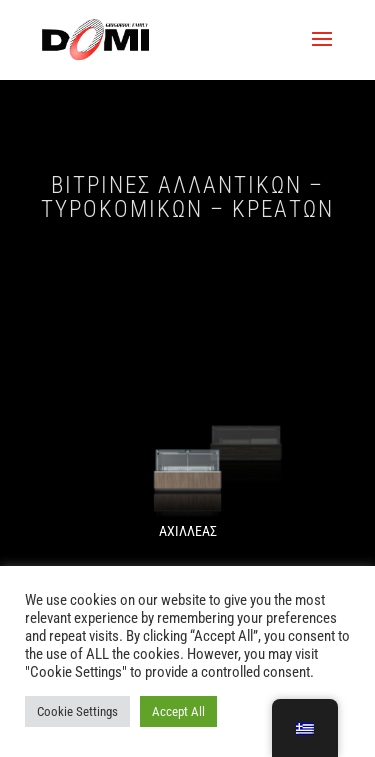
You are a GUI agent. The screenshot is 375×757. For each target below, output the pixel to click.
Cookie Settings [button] (77, 711)
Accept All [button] (178, 711)
